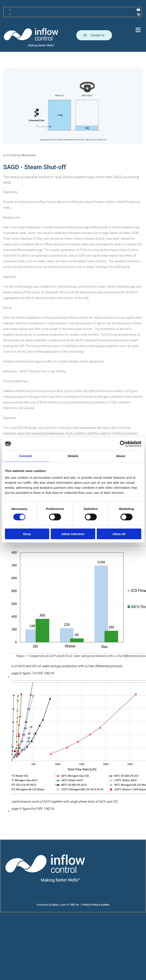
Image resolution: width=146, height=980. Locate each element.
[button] (110, 30)
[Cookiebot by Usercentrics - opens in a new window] (123, 444)
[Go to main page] (31, 46)
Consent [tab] (26, 456)
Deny (27, 534)
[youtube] (138, 10)
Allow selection (73, 534)
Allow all (119, 534)
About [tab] (121, 456)
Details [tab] (73, 456)
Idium (55, 905)
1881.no (74, 905)
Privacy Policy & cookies (96, 905)
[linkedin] (139, 14)
